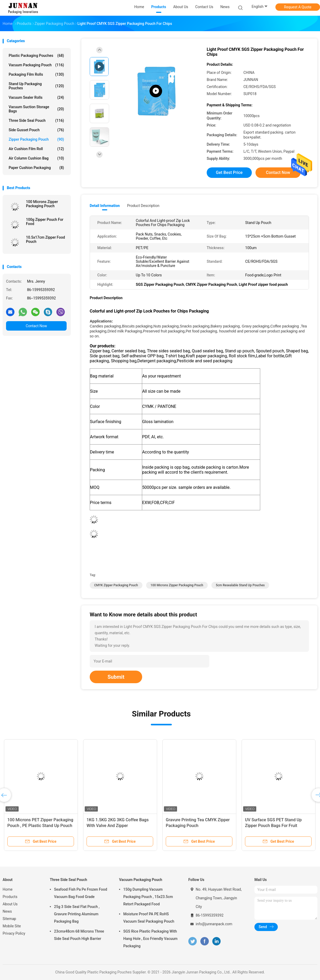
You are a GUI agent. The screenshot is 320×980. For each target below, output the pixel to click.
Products (10, 897)
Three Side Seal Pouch (36, 121)
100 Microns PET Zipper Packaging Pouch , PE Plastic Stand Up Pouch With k (40, 826)
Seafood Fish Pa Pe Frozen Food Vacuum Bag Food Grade (81, 893)
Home (8, 889)
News (7, 911)
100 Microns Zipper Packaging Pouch (42, 204)
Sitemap (9, 919)
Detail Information (105, 206)
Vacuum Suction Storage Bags (36, 109)
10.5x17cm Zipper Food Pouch (46, 239)
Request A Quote (298, 7)
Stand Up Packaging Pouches (36, 86)
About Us (10, 904)
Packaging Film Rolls (36, 74)
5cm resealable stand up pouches (240, 585)
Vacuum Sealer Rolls (36, 97)
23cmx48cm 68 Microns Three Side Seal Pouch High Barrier (79, 935)
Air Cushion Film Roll (36, 149)
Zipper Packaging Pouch (36, 139)
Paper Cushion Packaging (36, 168)
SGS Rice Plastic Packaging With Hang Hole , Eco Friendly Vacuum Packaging (150, 939)
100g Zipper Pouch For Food (45, 222)
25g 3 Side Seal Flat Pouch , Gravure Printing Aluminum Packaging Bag (77, 914)
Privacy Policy (14, 933)
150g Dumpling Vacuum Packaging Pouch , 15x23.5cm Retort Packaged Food (148, 897)
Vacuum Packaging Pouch (36, 65)
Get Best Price (229, 173)
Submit (116, 677)
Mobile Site (12, 926)
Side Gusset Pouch (36, 130)
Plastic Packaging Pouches (36, 56)
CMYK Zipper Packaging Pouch (116, 585)
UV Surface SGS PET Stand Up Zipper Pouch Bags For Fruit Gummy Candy (273, 826)
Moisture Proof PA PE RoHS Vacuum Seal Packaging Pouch (149, 918)
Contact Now (36, 326)
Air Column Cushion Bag (36, 158)
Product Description (143, 206)
